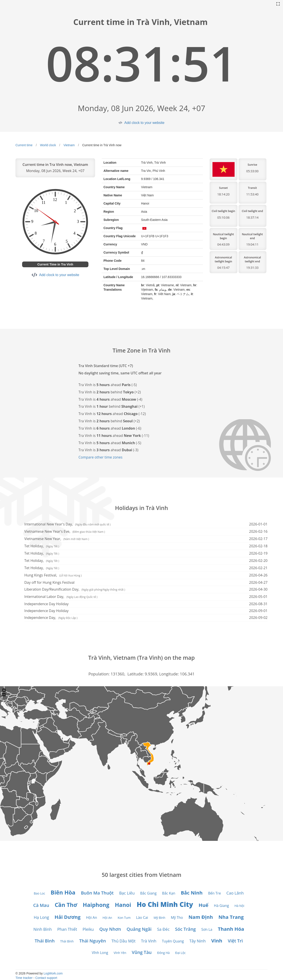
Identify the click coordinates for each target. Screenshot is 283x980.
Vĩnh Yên (120, 953)
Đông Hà (163, 953)
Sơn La (207, 929)
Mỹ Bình (160, 918)
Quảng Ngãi (139, 929)
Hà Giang (222, 906)
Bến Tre (214, 893)
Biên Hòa (63, 892)
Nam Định (201, 917)
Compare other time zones (100, 457)
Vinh (217, 940)
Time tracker (24, 978)
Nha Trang (231, 917)
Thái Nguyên (93, 941)
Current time (24, 145)
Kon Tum (124, 918)
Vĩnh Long (100, 953)
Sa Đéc (163, 929)
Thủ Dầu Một (123, 941)
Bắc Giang (148, 893)
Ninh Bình (43, 929)
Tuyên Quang (173, 941)
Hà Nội (239, 906)
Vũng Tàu (142, 952)
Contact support (46, 978)
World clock (48, 145)
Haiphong (96, 905)
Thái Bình (45, 941)
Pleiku (88, 929)
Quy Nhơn (110, 929)
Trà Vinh (149, 941)
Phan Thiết (67, 929)
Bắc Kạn (169, 893)
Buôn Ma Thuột (97, 893)
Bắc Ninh (192, 893)
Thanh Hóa (231, 929)
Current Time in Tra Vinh (55, 264)
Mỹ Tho (177, 917)
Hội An (92, 917)
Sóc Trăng (185, 929)
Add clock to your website (144, 123)
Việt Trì (235, 941)
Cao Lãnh (235, 893)
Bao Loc (39, 893)
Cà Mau (41, 905)
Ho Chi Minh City (165, 904)
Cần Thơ (66, 905)
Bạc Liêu (127, 893)
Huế (203, 905)
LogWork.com (53, 973)
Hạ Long (41, 917)
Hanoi (123, 905)
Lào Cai (142, 917)
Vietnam (69, 145)
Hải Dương (68, 917)
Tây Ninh (197, 941)
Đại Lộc (180, 953)
